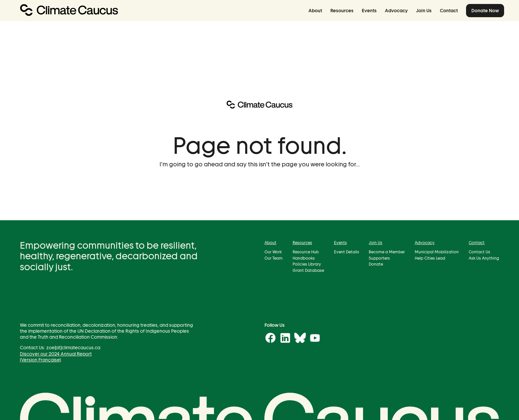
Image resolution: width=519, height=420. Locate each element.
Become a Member (387, 252)
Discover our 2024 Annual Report (56, 354)
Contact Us (479, 252)
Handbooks (304, 258)
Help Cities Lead (430, 258)
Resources (342, 11)
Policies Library (307, 264)
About (315, 11)
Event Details (347, 252)
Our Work (273, 252)
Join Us (424, 11)
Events (369, 11)
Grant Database (308, 270)
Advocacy (396, 11)
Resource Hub (306, 252)
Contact (449, 11)
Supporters (379, 258)
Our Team (274, 258)
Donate (376, 264)
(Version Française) (40, 359)
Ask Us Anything (484, 258)
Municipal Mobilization (437, 252)
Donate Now (485, 11)
